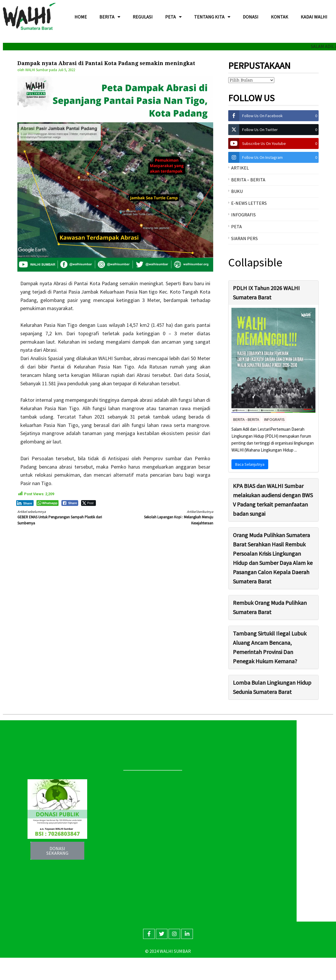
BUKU (237, 191)
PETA (237, 226)
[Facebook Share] (70, 503)
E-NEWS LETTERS (249, 203)
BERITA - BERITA (246, 419)
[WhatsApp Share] (48, 503)
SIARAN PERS (244, 238)
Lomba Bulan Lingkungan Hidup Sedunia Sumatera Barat (272, 687)
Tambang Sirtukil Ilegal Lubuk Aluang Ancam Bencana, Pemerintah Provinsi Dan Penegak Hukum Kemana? (270, 647)
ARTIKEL (240, 168)
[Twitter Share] (88, 503)
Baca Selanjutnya (250, 464)
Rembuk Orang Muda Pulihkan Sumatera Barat (270, 607)
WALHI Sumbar (37, 70)
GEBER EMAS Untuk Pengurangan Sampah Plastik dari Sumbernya (61, 517)
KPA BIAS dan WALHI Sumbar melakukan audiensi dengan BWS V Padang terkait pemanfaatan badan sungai (273, 500)
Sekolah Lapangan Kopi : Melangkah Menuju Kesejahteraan (169, 517)
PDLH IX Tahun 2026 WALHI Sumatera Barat (266, 293)
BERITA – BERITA (248, 180)
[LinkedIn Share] (25, 503)
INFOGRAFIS (243, 215)
